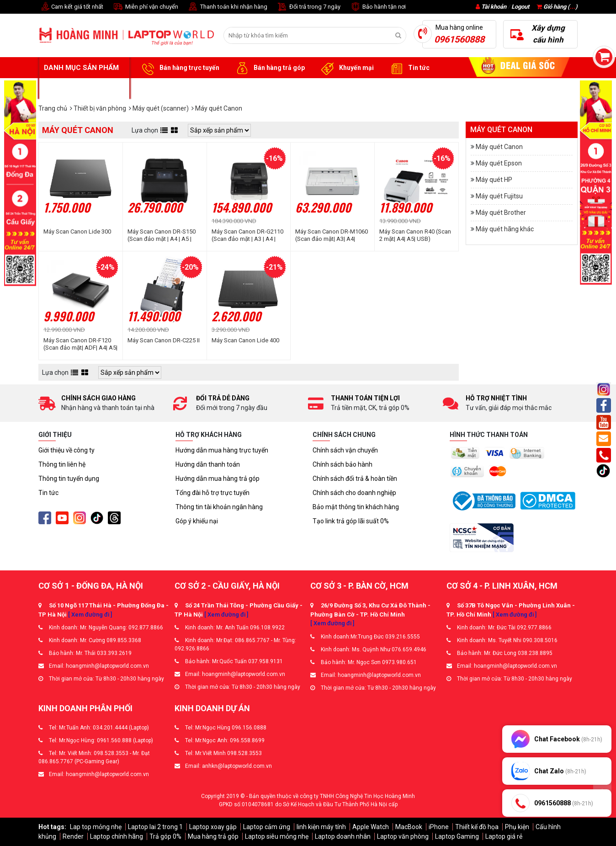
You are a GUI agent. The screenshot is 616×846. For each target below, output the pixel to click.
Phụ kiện (517, 827)
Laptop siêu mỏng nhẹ (277, 836)
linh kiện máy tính (321, 827)
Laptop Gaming (457, 836)
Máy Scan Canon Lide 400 (245, 340)
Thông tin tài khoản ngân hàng (219, 507)
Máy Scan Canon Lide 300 (77, 231)
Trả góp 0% (165, 836)
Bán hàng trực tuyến (179, 68)
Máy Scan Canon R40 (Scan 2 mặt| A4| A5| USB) (415, 235)
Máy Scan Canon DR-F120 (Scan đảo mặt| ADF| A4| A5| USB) (80, 344)
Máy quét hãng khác (505, 229)
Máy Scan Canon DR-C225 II (164, 340)
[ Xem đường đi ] (90, 615)
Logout (520, 7)
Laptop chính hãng (117, 836)
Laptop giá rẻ (504, 836)
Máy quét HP (494, 180)
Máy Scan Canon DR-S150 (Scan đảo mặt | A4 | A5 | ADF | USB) (162, 235)
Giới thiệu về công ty (66, 450)
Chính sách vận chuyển (345, 450)
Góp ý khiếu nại (197, 521)
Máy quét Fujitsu (499, 196)
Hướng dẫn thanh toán (208, 464)
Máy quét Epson (499, 163)
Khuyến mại (346, 68)
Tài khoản (494, 7)
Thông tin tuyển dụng (69, 479)
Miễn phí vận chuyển (145, 7)
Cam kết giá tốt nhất (71, 7)
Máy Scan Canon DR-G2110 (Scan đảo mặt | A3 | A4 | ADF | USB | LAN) (247, 235)
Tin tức (409, 68)
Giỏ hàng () (557, 7)
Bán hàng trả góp (269, 68)
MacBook (409, 827)
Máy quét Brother (501, 213)
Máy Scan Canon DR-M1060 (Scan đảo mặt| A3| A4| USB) (332, 235)
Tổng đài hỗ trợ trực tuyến (212, 493)
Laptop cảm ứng (267, 827)
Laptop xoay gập (213, 827)
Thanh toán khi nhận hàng (227, 7)
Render (73, 836)
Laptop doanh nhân (343, 836)
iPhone (439, 827)
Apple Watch (371, 827)
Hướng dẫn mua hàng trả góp (218, 479)
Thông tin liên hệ (62, 464)
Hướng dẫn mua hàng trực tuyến (222, 450)
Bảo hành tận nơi (378, 7)
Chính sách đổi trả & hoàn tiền (355, 479)
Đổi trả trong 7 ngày (308, 7)
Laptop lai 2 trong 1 (155, 827)
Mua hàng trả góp (213, 836)
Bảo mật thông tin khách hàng (356, 507)
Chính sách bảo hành (343, 464)
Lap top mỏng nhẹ (96, 827)
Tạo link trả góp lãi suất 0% (351, 521)
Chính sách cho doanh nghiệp (354, 493)
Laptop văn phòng (403, 836)
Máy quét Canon (499, 147)
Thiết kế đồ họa (477, 827)
